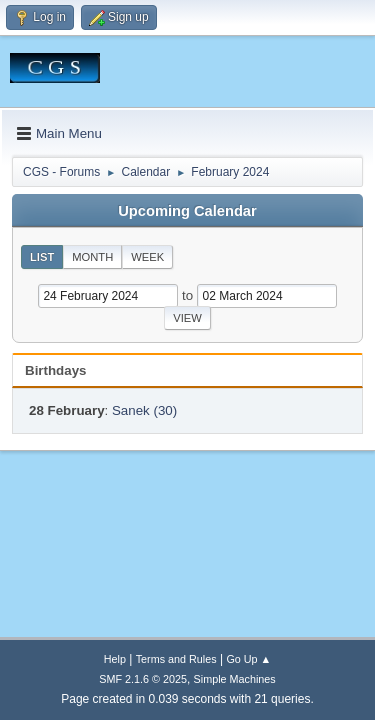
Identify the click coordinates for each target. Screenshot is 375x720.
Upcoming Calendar (187, 211)
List (42, 257)
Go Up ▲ (248, 659)
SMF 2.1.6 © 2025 (143, 679)
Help (115, 659)
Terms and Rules (176, 659)
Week (147, 257)
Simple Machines (235, 679)
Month (92, 257)
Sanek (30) (144, 410)
